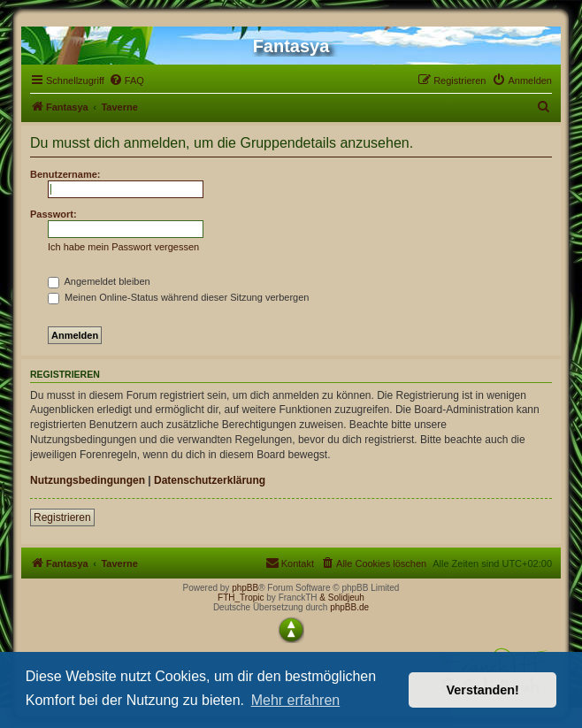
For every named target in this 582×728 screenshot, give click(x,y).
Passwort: (54, 214)
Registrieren (62, 517)
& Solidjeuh (342, 598)
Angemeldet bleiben (99, 281)
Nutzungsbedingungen (88, 480)
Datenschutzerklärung (210, 480)
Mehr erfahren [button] (296, 700)
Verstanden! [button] (483, 690)
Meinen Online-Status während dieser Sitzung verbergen (178, 297)
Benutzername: (65, 174)
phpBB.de (349, 607)
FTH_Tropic (241, 598)
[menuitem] (126, 80)
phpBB (245, 588)
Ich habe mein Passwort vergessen (123, 247)
